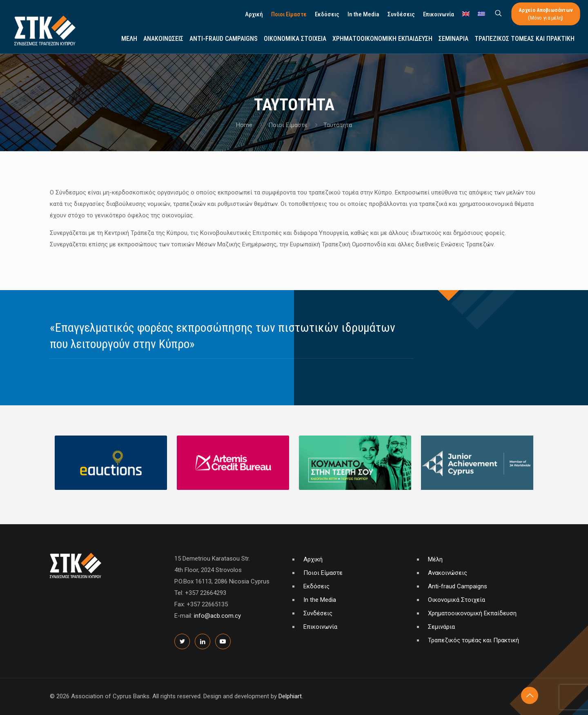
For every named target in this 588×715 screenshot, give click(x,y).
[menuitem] (466, 15)
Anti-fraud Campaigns (458, 586)
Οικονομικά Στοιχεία (457, 600)
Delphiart (290, 696)
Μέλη (435, 559)
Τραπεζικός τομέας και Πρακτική (473, 640)
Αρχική (313, 559)
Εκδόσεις (316, 586)
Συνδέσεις (318, 613)
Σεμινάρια (441, 627)
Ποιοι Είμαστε (288, 125)
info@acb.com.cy (217, 616)
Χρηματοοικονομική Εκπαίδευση (472, 613)
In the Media (320, 600)
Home (244, 125)
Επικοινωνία (320, 627)
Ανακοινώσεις (448, 573)
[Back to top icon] (530, 695)
